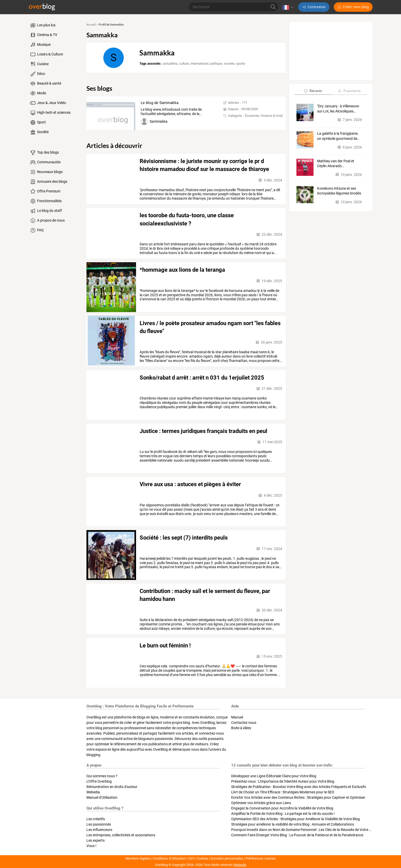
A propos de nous (47, 221)
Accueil (91, 25)
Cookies (203, 858)
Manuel (237, 717)
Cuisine (39, 64)
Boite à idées (241, 728)
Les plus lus (42, 25)
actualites (170, 64)
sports (241, 64)
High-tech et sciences (50, 113)
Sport (38, 122)
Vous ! (91, 846)
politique (216, 64)
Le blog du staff (46, 211)
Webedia (93, 792)
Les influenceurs (99, 830)
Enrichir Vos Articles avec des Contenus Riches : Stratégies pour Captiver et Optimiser (298, 797)
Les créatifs (96, 819)
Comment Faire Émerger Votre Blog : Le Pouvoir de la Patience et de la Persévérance (297, 835)
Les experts (96, 840)
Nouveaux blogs (46, 172)
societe (229, 64)
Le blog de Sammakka (160, 103)
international (199, 64)
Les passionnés (99, 824)
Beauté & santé (45, 84)
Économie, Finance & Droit (264, 116)
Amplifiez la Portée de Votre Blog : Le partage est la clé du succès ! (283, 814)
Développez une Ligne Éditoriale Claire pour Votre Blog (274, 776)
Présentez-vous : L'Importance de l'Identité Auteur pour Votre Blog (283, 781)
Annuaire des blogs (48, 182)
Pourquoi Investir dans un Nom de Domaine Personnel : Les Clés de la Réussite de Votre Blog (304, 830)
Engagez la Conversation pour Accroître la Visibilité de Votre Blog (282, 808)
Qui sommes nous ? (102, 776)
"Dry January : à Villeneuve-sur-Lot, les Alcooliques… (338, 109)
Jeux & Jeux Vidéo (48, 103)
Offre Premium (45, 191)
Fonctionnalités (46, 201)
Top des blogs (44, 153)
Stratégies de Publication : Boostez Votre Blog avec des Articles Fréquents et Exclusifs (299, 787)
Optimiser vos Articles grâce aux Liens (261, 803)
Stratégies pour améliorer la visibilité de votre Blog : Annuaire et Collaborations (293, 824)
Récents (313, 91)
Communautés (45, 162)
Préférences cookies (261, 858)
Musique (40, 45)
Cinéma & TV (43, 35)
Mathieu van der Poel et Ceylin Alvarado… (336, 164)
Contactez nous (244, 723)
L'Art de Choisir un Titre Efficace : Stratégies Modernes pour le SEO (283, 792)
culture (184, 64)
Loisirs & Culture (46, 54)
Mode (38, 93)
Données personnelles (227, 858)
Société (39, 132)
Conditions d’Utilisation (169, 858)
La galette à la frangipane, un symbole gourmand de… (338, 136)
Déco (37, 74)
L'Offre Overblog (99, 781)
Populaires (349, 91)
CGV (191, 858)
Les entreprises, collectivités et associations (121, 835)
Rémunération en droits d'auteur (112, 787)
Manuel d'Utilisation (102, 797)
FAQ (37, 230)
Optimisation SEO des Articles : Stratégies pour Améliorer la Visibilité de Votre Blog (296, 819)
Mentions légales (138, 858)
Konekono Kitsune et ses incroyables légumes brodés (339, 191)
